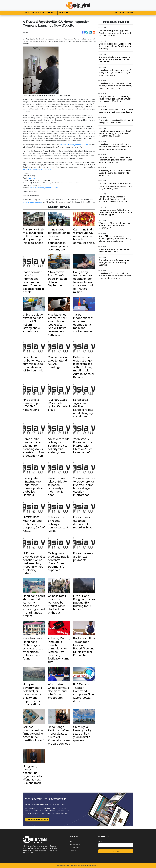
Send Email (32, 178)
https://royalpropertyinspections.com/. (37, 169)
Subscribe (116, 851)
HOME (27, 13)
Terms (72, 841)
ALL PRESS (52, 13)
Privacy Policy (75, 844)
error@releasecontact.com (33, 202)
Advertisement (75, 848)
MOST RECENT (38, 13)
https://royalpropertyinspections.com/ (73, 145)
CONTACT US (64, 13)
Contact (73, 851)
